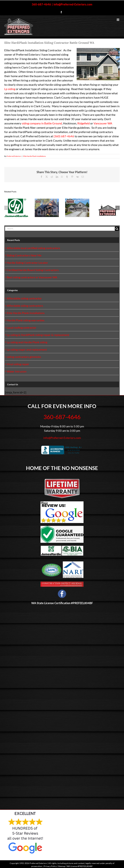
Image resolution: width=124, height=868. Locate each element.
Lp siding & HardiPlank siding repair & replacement (38, 335)
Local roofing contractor (22, 328)
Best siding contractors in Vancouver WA (32, 277)
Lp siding (10, 89)
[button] (6, 208)
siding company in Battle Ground (42, 123)
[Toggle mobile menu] (118, 20)
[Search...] (60, 229)
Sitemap (62, 866)
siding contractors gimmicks (24, 357)
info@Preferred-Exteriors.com (73, 4)
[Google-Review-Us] (62, 503)
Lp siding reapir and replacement (27, 349)
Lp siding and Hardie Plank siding (27, 342)
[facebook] (62, 594)
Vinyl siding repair (18, 364)
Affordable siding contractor (24, 298)
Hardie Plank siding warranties (26, 320)
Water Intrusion (17, 371)
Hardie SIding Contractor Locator (27, 263)
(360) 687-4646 (64, 136)
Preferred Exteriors (14, 156)
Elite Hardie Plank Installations (34, 156)
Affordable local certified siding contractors (33, 248)
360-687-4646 (41, 4)
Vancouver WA (103, 123)
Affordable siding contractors (25, 306)
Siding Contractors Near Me (24, 255)
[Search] (117, 229)
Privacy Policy (50, 866)
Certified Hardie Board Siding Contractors (33, 270)
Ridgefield (84, 123)
